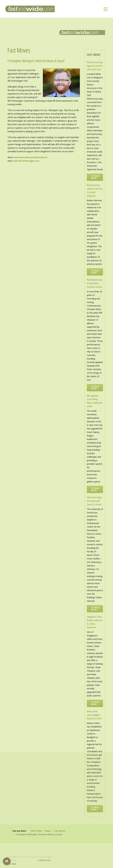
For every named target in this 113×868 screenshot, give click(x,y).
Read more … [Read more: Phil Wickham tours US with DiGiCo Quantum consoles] (95, 388)
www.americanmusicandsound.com (31, 157)
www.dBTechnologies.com (26, 161)
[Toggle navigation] (105, 9)
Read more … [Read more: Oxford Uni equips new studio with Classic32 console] (95, 609)
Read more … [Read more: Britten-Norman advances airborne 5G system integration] (95, 272)
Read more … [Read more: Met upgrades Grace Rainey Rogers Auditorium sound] (95, 489)
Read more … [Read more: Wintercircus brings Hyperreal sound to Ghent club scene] (95, 177)
